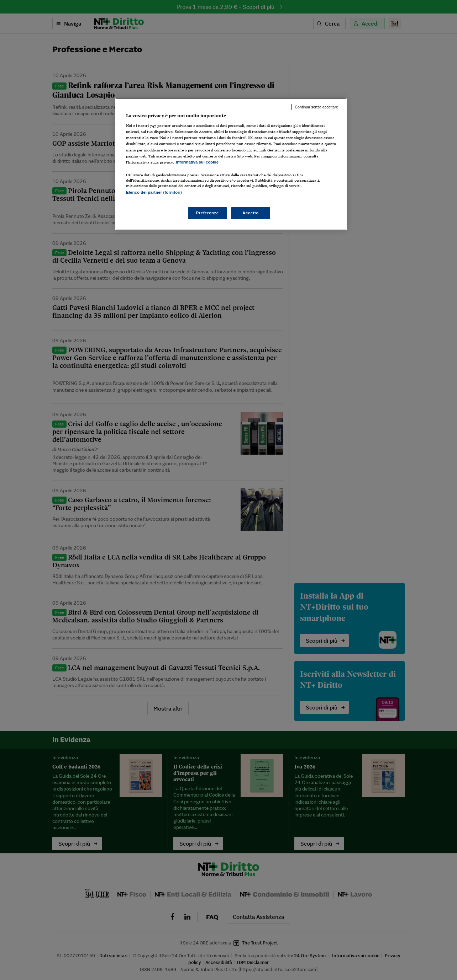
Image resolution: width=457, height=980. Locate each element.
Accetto (251, 213)
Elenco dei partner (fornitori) (154, 192)
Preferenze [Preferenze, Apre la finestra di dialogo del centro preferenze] (208, 213)
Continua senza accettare (316, 107)
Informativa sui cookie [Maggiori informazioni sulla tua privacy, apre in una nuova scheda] (197, 162)
